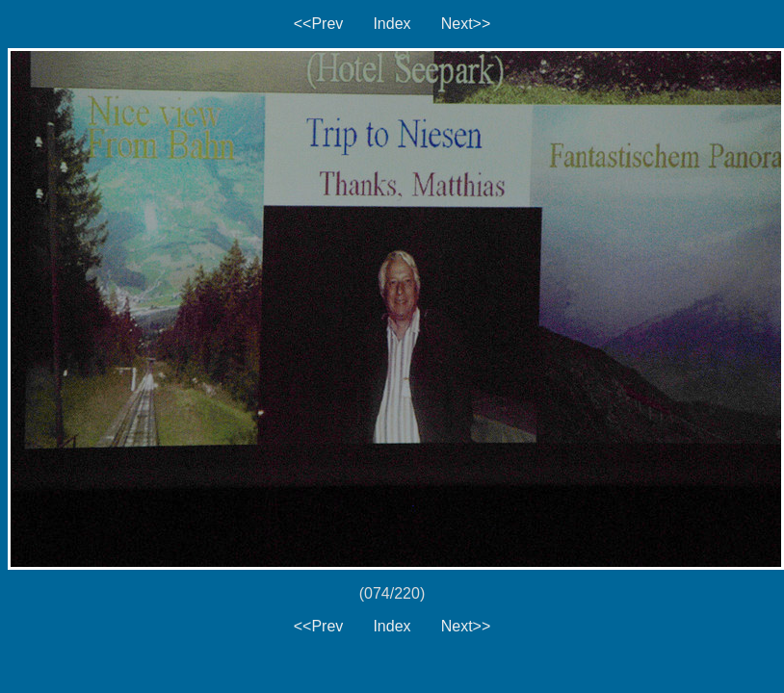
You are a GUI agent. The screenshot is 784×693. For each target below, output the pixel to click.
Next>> (466, 24)
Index (392, 24)
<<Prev (319, 24)
